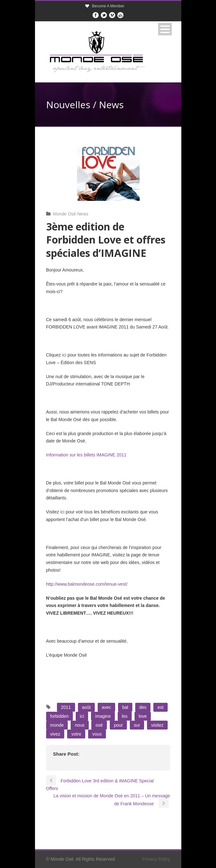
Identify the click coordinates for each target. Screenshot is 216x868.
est (160, 707)
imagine (103, 716)
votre (76, 734)
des (143, 707)
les (125, 716)
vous (97, 734)
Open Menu (165, 29)
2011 (66, 707)
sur (137, 725)
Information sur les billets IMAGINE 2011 (86, 455)
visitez (157, 725)
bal (125, 707)
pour (118, 725)
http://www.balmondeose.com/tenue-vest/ (87, 584)
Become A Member (108, 6)
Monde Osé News (71, 214)
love (143, 716)
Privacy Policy (156, 859)
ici (64, 355)
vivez (55, 734)
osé (99, 725)
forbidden (59, 716)
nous (80, 725)
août (86, 707)
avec (107, 707)
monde (57, 725)
